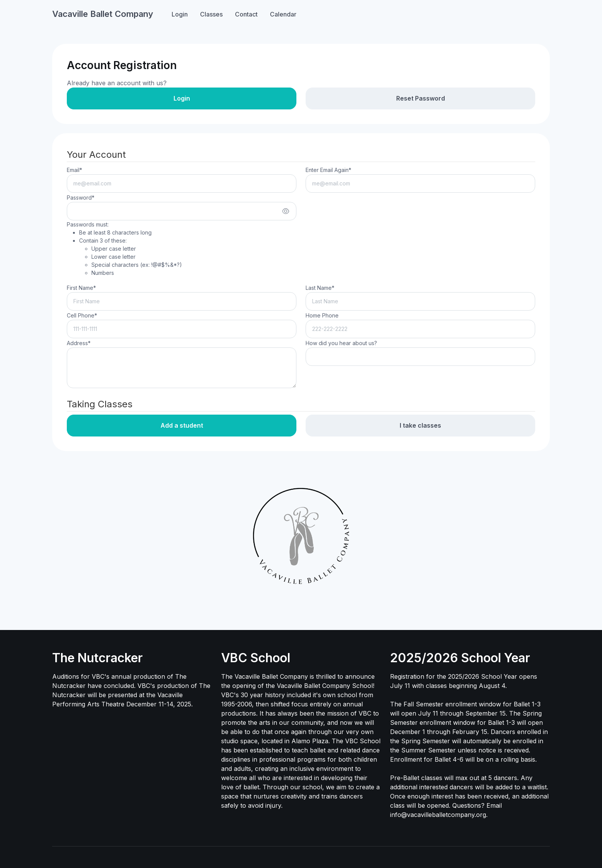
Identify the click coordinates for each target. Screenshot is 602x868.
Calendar (283, 14)
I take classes (420, 425)
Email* (74, 170)
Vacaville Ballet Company (103, 14)
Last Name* (320, 288)
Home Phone (322, 315)
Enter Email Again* (328, 170)
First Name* (81, 288)
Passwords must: (124, 249)
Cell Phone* (82, 315)
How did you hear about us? (341, 343)
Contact (246, 14)
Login (180, 14)
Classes (211, 14)
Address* (79, 343)
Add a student (182, 425)
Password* (81, 198)
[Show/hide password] (286, 211)
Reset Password (421, 98)
